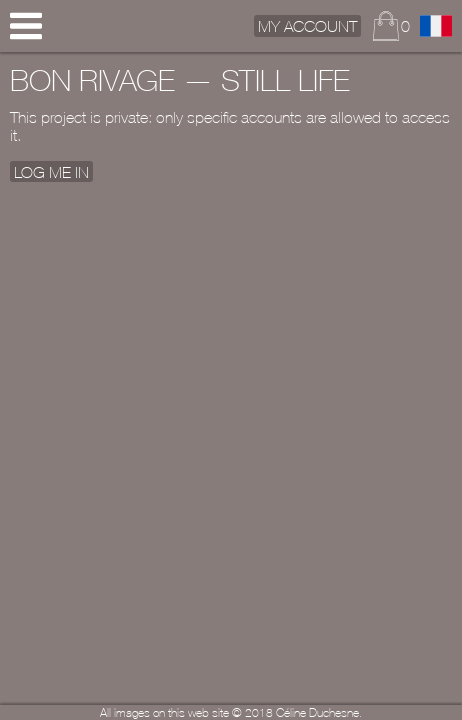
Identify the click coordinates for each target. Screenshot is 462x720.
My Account (307, 26)
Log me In (51, 171)
